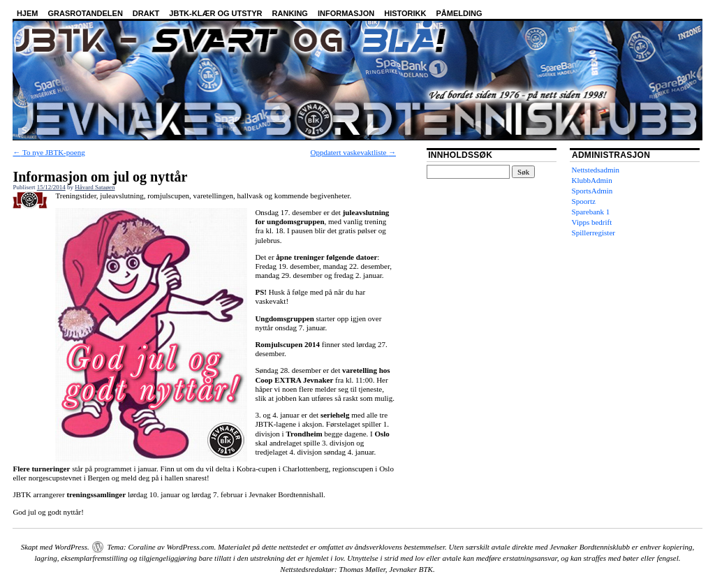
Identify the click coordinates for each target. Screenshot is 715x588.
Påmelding (459, 13)
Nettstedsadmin (596, 170)
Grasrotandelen (85, 13)
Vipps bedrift (592, 222)
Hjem (28, 13)
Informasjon (346, 13)
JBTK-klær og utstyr (215, 13)
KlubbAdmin (592, 180)
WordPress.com (190, 547)
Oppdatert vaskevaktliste (353, 152)
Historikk (405, 13)
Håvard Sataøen (95, 187)
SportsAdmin (592, 191)
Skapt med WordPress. (55, 547)
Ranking (290, 13)
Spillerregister (594, 233)
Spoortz (584, 201)
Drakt (146, 13)
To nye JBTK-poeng (49, 152)
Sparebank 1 (591, 212)
